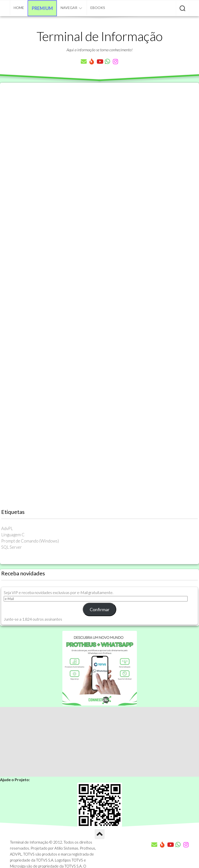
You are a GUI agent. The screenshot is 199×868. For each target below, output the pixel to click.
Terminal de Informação (100, 36)
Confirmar (100, 609)
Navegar (69, 8)
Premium (42, 8)
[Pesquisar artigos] (182, 9)
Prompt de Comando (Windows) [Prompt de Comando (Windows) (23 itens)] (30, 541)
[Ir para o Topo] (100, 834)
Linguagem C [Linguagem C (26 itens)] (13, 535)
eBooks (98, 8)
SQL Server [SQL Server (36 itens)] (12, 547)
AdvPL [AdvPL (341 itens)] (7, 528)
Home (19, 8)
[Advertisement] (99, 742)
